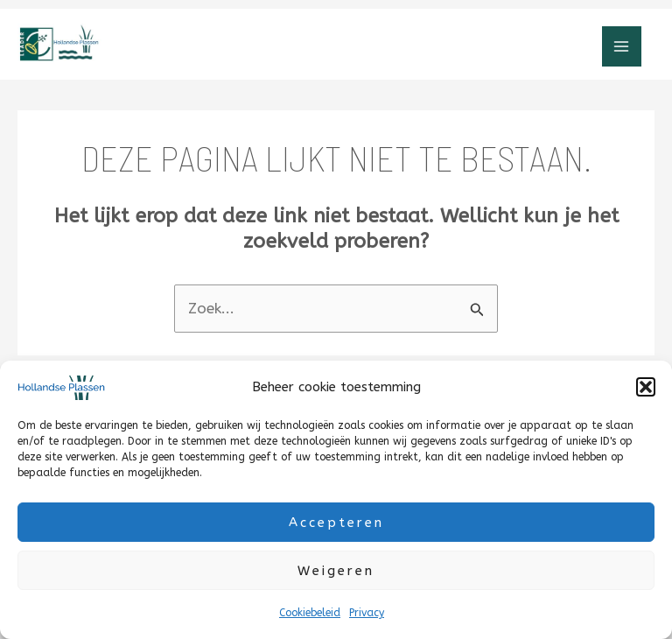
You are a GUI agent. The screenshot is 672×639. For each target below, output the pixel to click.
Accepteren (336, 523)
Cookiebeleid (310, 613)
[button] (646, 387)
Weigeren (336, 571)
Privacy (367, 613)
